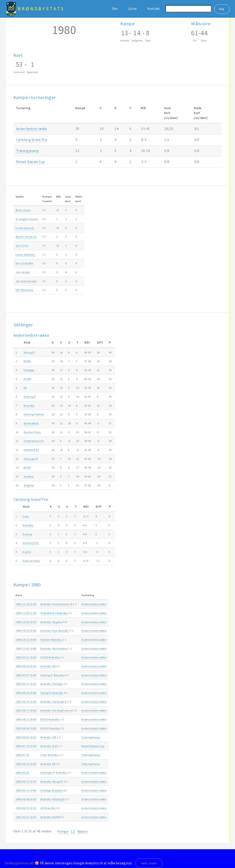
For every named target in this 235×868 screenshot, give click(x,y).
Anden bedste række (32, 129)
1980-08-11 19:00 (26, 719)
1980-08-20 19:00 (26, 702)
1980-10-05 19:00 (26, 649)
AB (25, 388)
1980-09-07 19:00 (26, 675)
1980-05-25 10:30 (26, 817)
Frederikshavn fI (34, 441)
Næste (83, 831)
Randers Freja (32, 432)
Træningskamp (28, 151)
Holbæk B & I (31, 450)
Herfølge (29, 370)
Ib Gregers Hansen (27, 219)
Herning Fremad (34, 414)
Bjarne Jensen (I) (26, 237)
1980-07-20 (22, 755)
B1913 (27, 467)
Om (115, 9)
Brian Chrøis (23, 210)
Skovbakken (31, 423)
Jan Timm (22, 246)
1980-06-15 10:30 (26, 781)
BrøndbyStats (41, 9)
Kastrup (27, 534)
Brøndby (29, 406)
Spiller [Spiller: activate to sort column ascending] (20, 197)
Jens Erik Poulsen (26, 281)
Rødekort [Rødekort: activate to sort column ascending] (79, 199)
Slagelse (29, 485)
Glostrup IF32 (31, 543)
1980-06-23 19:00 (26, 764)
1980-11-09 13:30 (26, 613)
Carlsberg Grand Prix (32, 140)
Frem (26, 516)
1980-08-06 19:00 (26, 728)
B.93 (55, 746)
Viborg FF (29, 352)
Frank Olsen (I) (25, 228)
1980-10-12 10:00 (26, 640)
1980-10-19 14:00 (26, 631)
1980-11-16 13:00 (26, 604)
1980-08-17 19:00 (26, 710)
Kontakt (154, 9)
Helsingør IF (31, 459)
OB (54, 737)
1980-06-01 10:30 (26, 808)
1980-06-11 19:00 (26, 790)
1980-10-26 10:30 (26, 622)
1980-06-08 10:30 (26, 799)
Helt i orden (149, 863)
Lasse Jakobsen (25, 255)
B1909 (27, 379)
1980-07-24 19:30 (26, 746)
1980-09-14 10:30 (26, 666)
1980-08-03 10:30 (26, 737)
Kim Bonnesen (25, 290)
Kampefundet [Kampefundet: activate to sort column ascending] (47, 199)
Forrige (63, 831)
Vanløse (29, 476)
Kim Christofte (24, 263)
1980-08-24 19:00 (26, 693)
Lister (133, 9)
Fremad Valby (31, 561)
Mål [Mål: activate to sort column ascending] (59, 197)
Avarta (27, 552)
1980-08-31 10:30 (26, 684)
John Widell (23, 272)
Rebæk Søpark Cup (30, 162)
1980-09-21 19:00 (26, 657)
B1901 (27, 361)
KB (54, 764)
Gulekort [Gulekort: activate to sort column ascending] (68, 199)
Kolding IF (30, 397)
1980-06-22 (22, 773)
